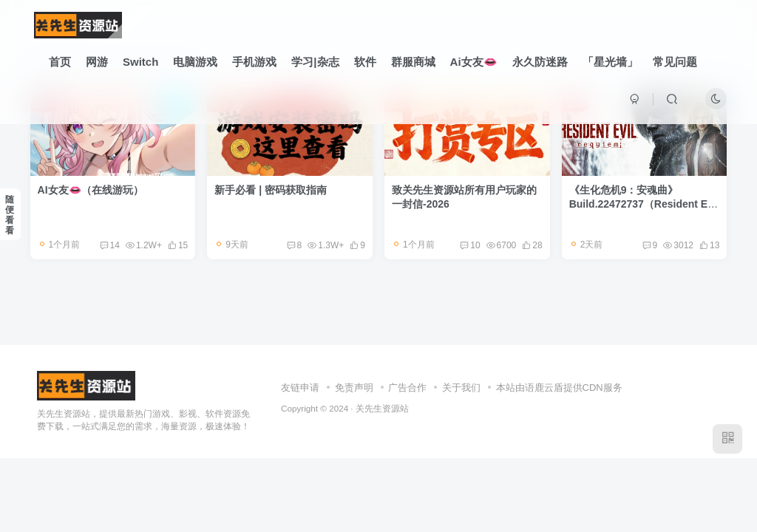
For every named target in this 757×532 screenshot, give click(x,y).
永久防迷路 (540, 62)
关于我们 (461, 388)
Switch (140, 62)
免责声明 (354, 388)
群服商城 (413, 62)
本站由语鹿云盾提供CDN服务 (559, 388)
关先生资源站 (382, 408)
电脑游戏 (195, 62)
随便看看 (10, 215)
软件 (365, 62)
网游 (97, 62)
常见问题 (675, 62)
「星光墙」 (610, 62)
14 (110, 245)
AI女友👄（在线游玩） (91, 190)
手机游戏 (254, 62)
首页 (60, 62)
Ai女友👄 (474, 62)
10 (470, 245)
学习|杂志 (315, 62)
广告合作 (407, 388)
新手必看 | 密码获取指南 (271, 190)
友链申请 (300, 388)
